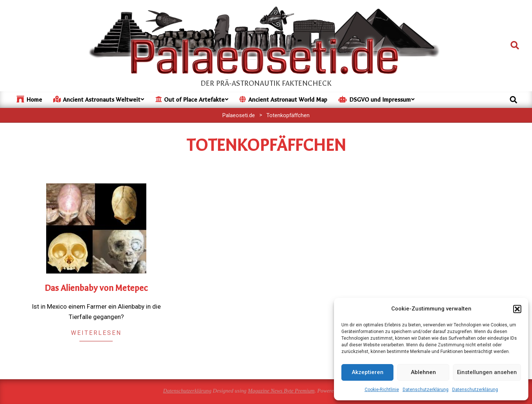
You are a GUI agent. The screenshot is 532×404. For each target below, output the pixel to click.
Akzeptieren (368, 372)
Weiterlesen (96, 333)
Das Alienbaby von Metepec (96, 288)
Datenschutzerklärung (426, 390)
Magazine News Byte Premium (281, 391)
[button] (517, 309)
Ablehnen (423, 372)
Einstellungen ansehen (487, 372)
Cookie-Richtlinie (382, 390)
